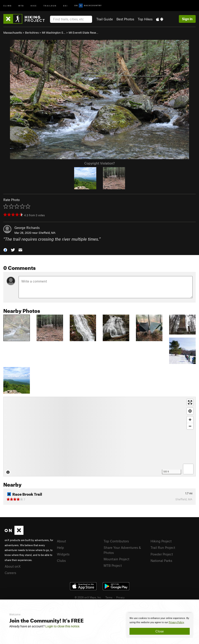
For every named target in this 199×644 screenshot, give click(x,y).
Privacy (120, 597)
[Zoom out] (190, 426)
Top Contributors (116, 541)
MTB (21, 5)
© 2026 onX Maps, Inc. (88, 597)
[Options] (188, 469)
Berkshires (32, 33)
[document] (160, 625)
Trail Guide (105, 19)
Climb (8, 5)
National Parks (161, 561)
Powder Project (162, 554)
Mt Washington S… (54, 33)
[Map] (99, 437)
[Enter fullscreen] (190, 402)
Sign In (187, 19)
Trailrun (50, 5)
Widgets (63, 554)
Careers (10, 573)
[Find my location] (190, 411)
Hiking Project (161, 541)
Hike (34, 5)
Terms (109, 597)
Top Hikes (145, 19)
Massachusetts (13, 33)
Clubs (61, 561)
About (61, 541)
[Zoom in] (190, 420)
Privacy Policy (176, 622)
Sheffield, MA (47, 233)
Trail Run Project (163, 547)
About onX (13, 566)
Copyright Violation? (99, 163)
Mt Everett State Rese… (83, 33)
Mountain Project (116, 559)
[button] (5, 249)
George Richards (27, 228)
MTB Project (113, 565)
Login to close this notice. (63, 626)
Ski (65, 5)
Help (60, 547)
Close (160, 631)
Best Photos (125, 19)
